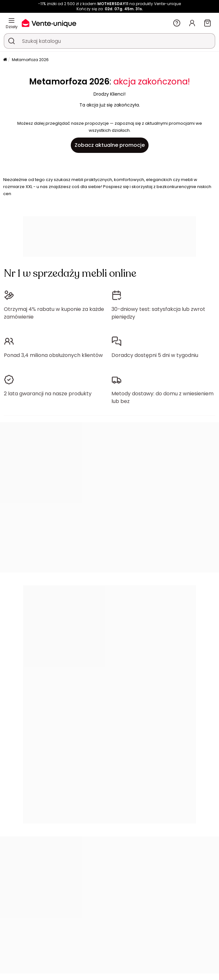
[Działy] (12, 20)
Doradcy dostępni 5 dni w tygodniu (155, 355)
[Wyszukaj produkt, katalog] (12, 41)
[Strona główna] (5, 60)
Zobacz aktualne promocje (110, 145)
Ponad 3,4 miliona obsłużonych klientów (53, 355)
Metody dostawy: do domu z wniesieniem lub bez (162, 397)
